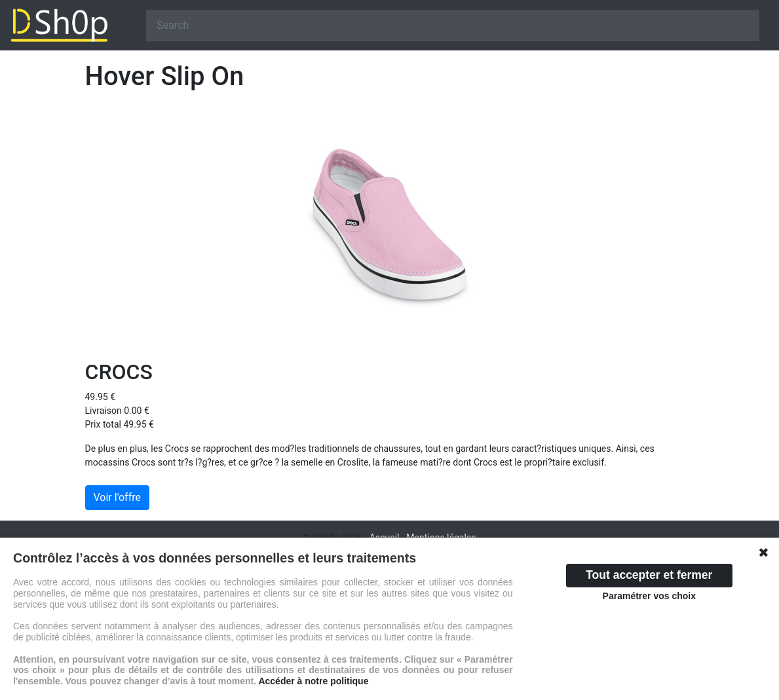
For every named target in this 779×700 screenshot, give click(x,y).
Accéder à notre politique (313, 681)
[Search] (453, 26)
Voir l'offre (117, 497)
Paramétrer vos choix (649, 596)
